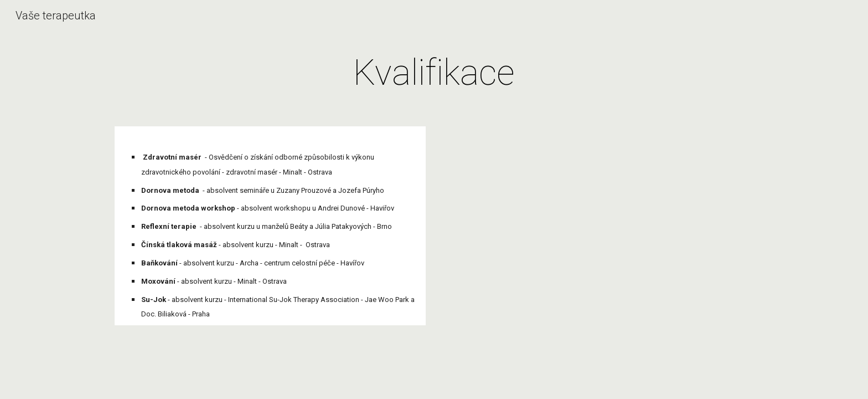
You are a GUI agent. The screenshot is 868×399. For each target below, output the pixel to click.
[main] (434, 73)
